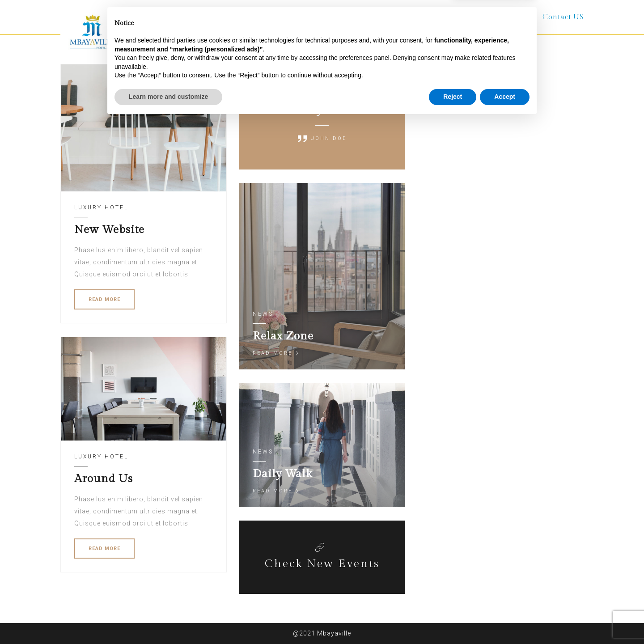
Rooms (330, 17)
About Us (279, 17)
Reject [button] (453, 619)
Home (229, 17)
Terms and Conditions (480, 17)
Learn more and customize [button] (168, 619)
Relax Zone (283, 336)
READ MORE (104, 299)
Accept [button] (505, 619)
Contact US (563, 17)
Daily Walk (282, 474)
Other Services (390, 17)
